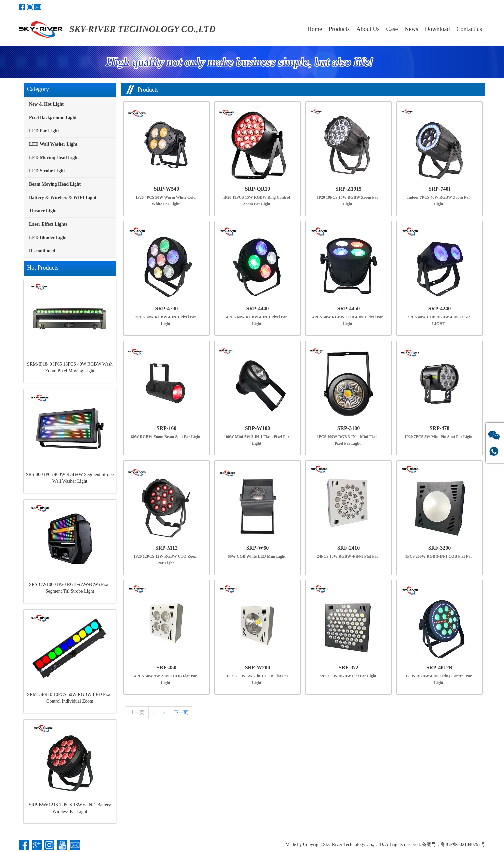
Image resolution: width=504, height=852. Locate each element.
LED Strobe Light (47, 171)
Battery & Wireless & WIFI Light (63, 197)
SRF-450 (167, 667)
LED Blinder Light (48, 237)
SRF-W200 (258, 667)
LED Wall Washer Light (53, 144)
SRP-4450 (349, 308)
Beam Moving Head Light (55, 184)
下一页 (181, 712)
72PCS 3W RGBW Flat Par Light (348, 676)
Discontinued (42, 251)
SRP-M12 (166, 548)
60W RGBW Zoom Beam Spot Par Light (166, 437)
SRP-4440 (258, 308)
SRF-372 (349, 667)
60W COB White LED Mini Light (256, 556)
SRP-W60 (258, 548)
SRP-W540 (167, 189)
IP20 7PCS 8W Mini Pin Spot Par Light (438, 437)
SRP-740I (440, 189)
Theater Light (43, 211)
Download (437, 29)
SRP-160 (167, 428)
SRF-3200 (440, 548)
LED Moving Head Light (54, 157)
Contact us (469, 29)
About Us (368, 29)
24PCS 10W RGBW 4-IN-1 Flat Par (348, 556)
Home (315, 29)
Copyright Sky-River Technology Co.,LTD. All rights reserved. (362, 844)
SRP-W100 (258, 428)
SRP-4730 (167, 308)
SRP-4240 (440, 308)
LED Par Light (44, 131)
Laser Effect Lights (48, 224)
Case (392, 29)
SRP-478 (440, 428)
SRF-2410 (349, 548)
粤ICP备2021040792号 (463, 844)
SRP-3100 (349, 428)
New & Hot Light (46, 104)
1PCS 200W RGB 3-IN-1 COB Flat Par (438, 556)
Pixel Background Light (53, 117)
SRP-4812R (439, 667)
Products (339, 29)
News (411, 29)
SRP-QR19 (258, 189)
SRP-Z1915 (348, 189)
